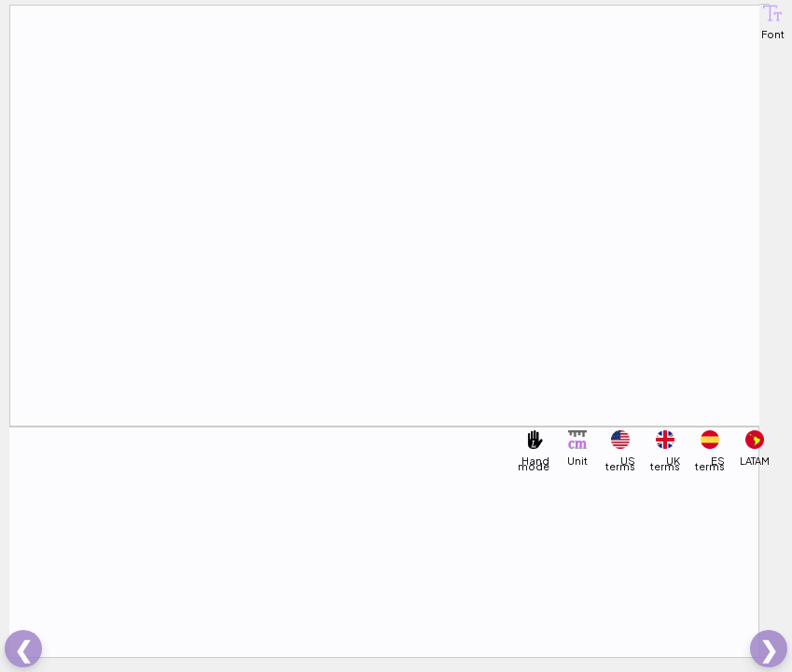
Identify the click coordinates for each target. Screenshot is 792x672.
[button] (772, 13)
